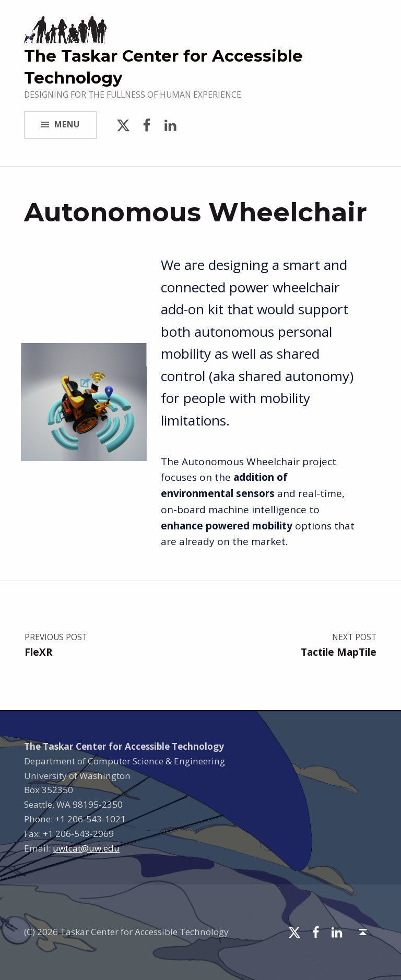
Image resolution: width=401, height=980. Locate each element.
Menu (67, 125)
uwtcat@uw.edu (86, 848)
